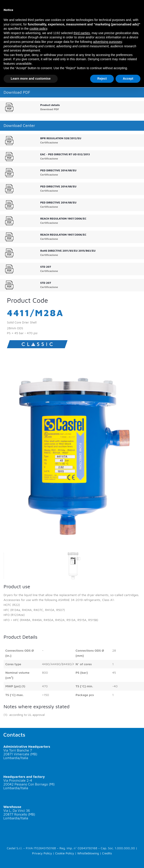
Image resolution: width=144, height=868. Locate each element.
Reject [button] (102, 79)
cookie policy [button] (38, 29)
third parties (82, 33)
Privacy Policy (42, 853)
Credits (107, 853)
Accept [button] (128, 79)
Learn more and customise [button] (31, 79)
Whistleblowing (88, 853)
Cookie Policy (65, 853)
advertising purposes (107, 42)
